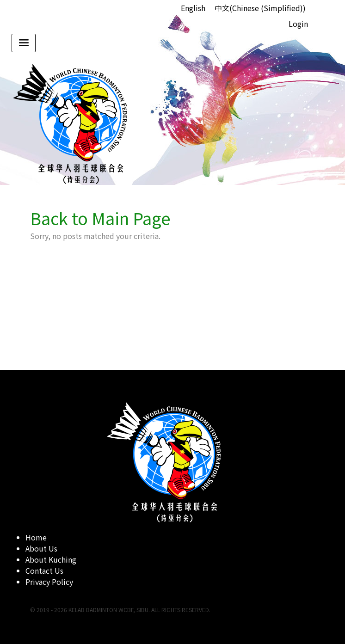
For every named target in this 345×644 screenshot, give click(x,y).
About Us (41, 548)
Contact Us (44, 570)
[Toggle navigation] (24, 43)
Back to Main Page (100, 218)
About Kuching (51, 559)
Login (298, 24)
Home (36, 537)
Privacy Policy (49, 582)
